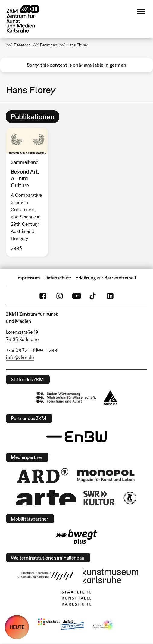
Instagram (60, 296)
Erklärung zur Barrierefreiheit (106, 278)
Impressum (28, 278)
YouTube (76, 296)
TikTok (93, 296)
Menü (141, 11)
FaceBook (43, 296)
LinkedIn (110, 296)
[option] (29, 192)
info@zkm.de (20, 357)
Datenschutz (58, 278)
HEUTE (17, 627)
